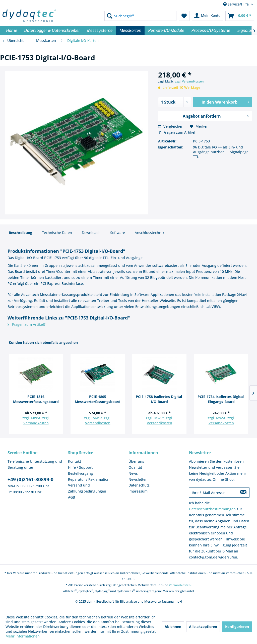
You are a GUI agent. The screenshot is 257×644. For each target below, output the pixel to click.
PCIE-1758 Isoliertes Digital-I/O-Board (159, 399)
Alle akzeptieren (203, 627)
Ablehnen (173, 627)
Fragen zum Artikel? (26, 324)
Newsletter (138, 479)
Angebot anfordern (216, 115)
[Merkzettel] (184, 16)
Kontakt (75, 461)
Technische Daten (57, 233)
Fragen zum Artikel (177, 132)
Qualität (135, 467)
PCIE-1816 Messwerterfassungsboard (36, 399)
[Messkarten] (130, 30)
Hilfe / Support (80, 467)
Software (118, 233)
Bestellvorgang (80, 473)
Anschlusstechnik (149, 233)
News (133, 473)
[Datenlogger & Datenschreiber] (52, 30)
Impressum (138, 491)
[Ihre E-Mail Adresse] (213, 493)
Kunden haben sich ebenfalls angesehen (43, 342)
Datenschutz (139, 485)
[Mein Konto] (207, 16)
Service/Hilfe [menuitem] (236, 4)
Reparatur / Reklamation (89, 479)
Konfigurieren (237, 627)
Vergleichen (171, 126)
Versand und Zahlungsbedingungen (87, 488)
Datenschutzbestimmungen (212, 509)
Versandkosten (36, 423)
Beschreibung (20, 233)
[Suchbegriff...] (140, 16)
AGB (72, 497)
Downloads (91, 233)
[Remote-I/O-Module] (166, 30)
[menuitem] (140, 16)
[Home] (12, 30)
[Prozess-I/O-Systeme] (211, 30)
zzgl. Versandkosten (189, 81)
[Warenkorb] (240, 16)
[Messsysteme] (100, 30)
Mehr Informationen (23, 636)
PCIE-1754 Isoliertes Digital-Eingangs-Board (221, 399)
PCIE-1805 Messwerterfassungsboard (98, 399)
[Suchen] (110, 16)
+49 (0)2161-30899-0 (30, 479)
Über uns (136, 461)
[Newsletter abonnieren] (243, 493)
